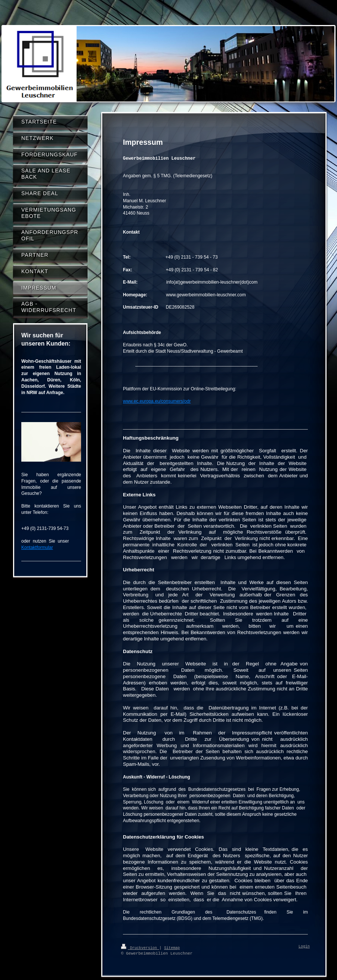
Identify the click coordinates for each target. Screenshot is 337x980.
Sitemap (172, 948)
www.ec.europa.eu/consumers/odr (157, 401)
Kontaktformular (37, 547)
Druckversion (140, 948)
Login (304, 947)
